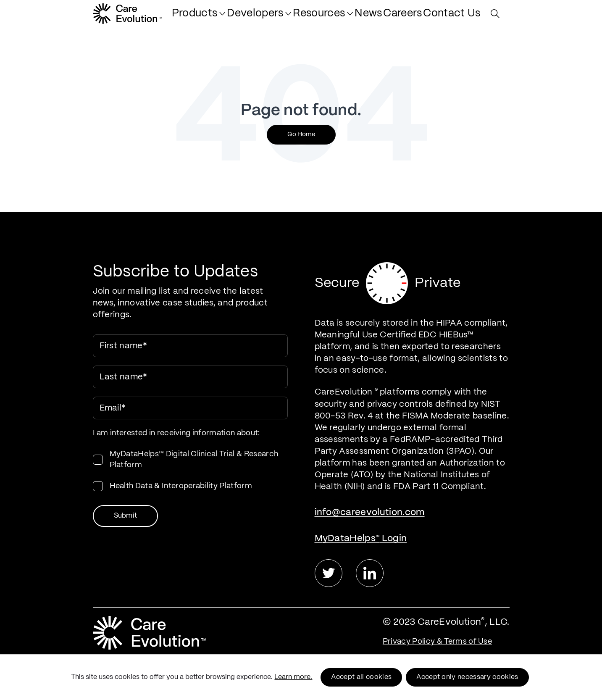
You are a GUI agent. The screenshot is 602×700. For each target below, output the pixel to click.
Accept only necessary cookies (467, 677)
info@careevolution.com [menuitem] (370, 512)
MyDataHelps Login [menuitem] (361, 538)
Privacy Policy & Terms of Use (437, 642)
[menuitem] (242, 18)
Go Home (301, 134)
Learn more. (293, 677)
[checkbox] (190, 470)
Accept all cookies (361, 677)
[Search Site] (497, 18)
